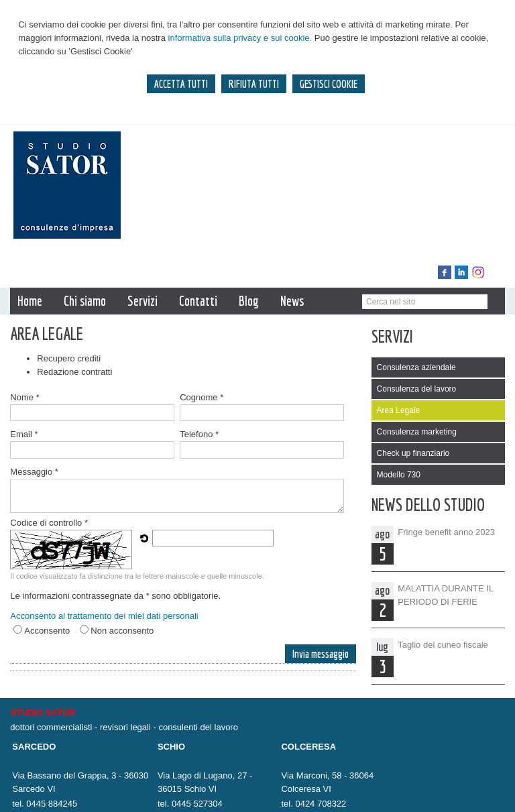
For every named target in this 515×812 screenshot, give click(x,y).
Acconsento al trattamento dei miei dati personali (104, 616)
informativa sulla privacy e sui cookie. (240, 38)
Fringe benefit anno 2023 (446, 532)
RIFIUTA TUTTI (254, 84)
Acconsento (47, 631)
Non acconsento (122, 631)
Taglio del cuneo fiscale (443, 645)
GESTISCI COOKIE (329, 84)
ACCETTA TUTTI (181, 84)
